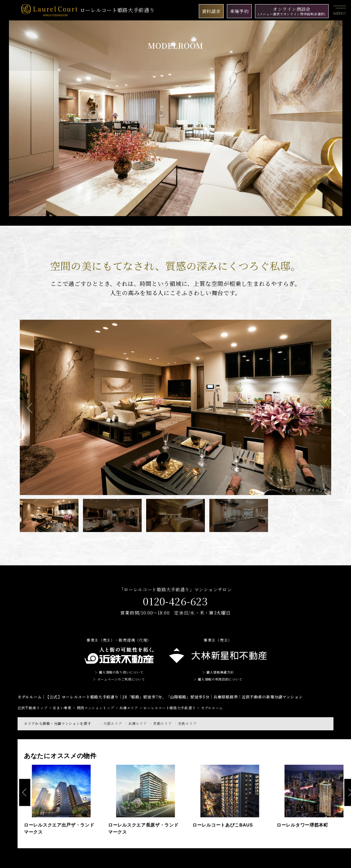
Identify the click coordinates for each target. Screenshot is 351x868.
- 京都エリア (161, 723)
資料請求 (211, 11)
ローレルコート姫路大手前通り (88, 10)
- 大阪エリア (112, 723)
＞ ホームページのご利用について (119, 679)
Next (321, 408)
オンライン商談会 (292, 11)
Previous (30, 408)
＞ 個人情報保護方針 (218, 672)
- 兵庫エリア (136, 723)
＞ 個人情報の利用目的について (218, 679)
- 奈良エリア (186, 723)
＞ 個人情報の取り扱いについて (119, 672)
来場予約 (239, 11)
